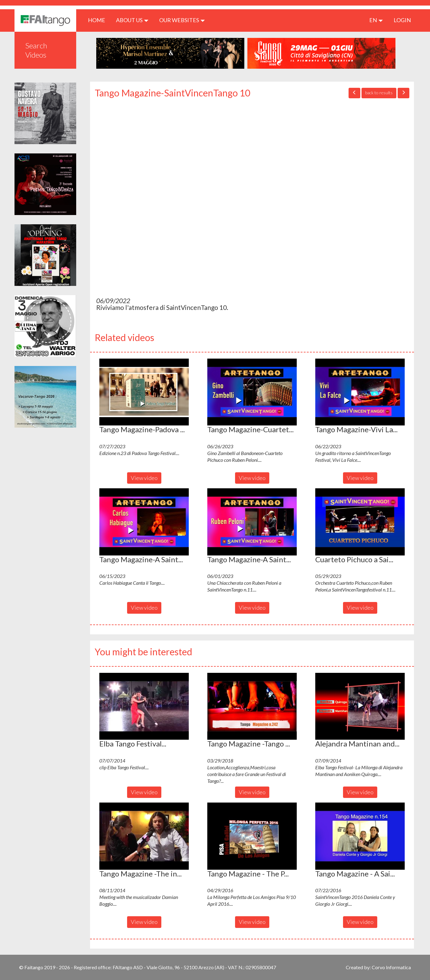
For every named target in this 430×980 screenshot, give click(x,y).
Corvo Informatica (391, 967)
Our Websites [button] (182, 20)
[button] (144, 392)
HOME (99, 20)
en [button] (376, 20)
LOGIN (402, 20)
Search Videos (36, 50)
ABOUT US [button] (132, 20)
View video (144, 478)
